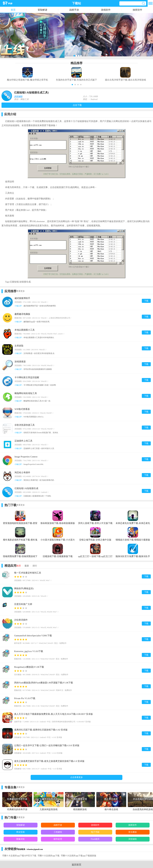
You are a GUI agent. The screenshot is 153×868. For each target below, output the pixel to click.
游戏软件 (106, 10)
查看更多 (21, 291)
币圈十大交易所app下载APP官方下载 (19, 856)
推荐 (19, 566)
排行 (35, 566)
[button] (72, 85)
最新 (27, 566)
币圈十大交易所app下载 (49, 856)
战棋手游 (74, 10)
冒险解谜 (42, 10)
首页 (13, 10)
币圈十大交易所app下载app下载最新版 (78, 856)
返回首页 (76, 865)
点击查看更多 (76, 777)
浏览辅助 (18, 96)
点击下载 (77, 105)
